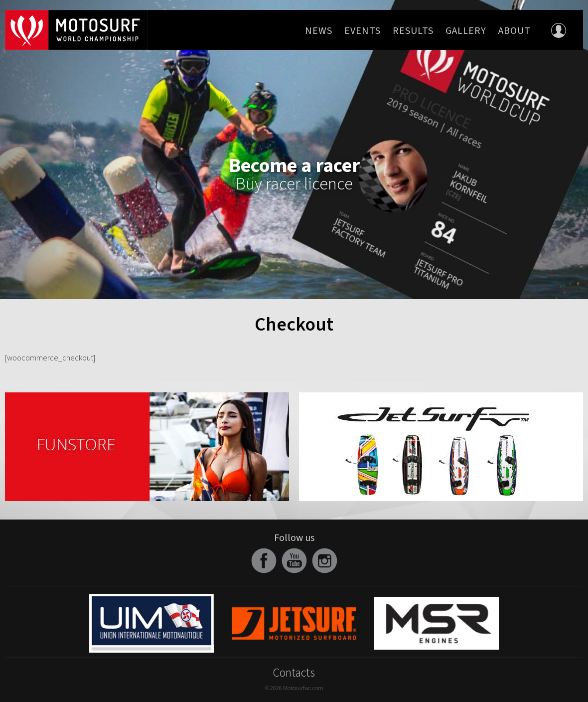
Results (413, 31)
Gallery (466, 31)
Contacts (294, 673)
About (514, 31)
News (319, 31)
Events (363, 31)
